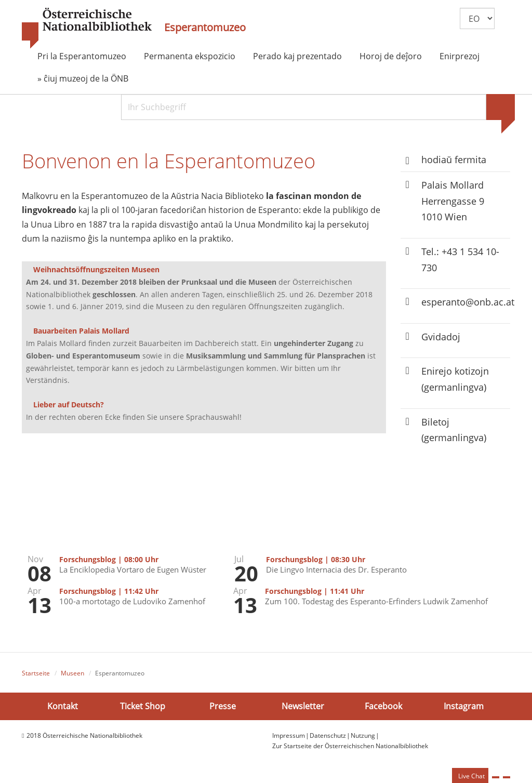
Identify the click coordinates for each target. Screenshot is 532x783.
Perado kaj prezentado (297, 56)
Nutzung (363, 735)
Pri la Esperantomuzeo (82, 56)
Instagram (464, 706)
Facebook (383, 706)
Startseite (36, 673)
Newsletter (303, 706)
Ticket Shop (143, 706)
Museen (72, 673)
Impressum (289, 735)
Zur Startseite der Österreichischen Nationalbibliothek (350, 746)
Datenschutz (328, 735)
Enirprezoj (460, 56)
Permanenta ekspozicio (190, 56)
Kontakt (63, 706)
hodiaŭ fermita (454, 160)
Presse (223, 706)
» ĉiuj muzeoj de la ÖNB (83, 78)
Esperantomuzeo (205, 28)
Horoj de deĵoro (391, 56)
